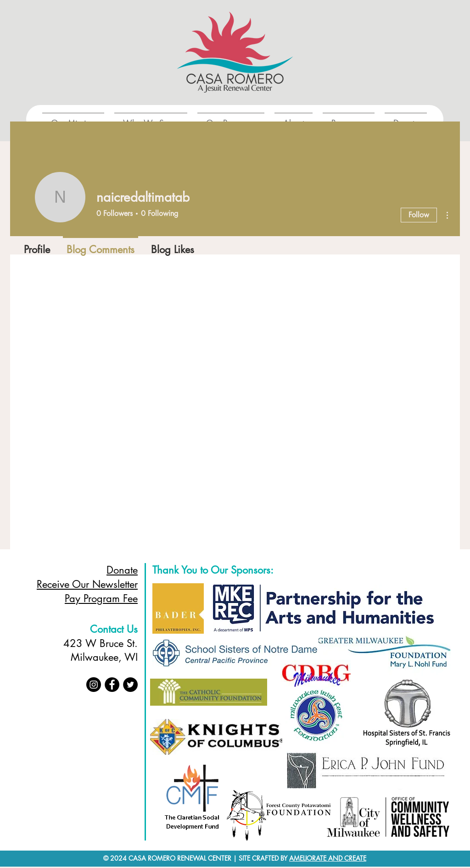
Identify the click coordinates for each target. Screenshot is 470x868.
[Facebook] (112, 685)
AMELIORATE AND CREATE (328, 858)
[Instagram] (94, 685)
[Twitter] (130, 685)
